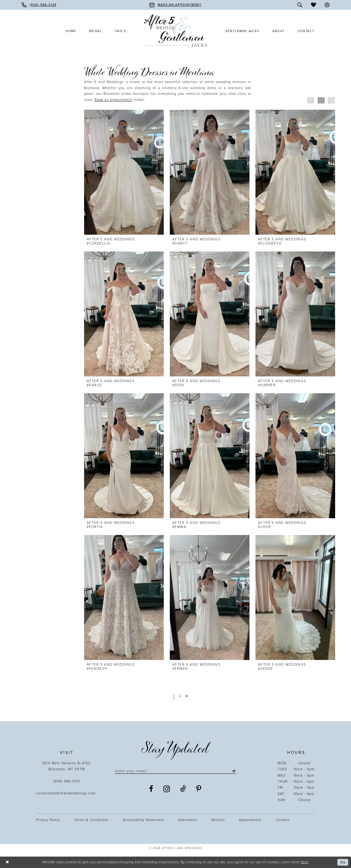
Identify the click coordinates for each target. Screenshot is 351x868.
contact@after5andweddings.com (67, 793)
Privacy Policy (48, 820)
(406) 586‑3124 (67, 781)
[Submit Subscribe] (233, 771)
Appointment (250, 820)
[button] (327, 5)
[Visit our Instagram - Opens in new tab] (167, 789)
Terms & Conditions (91, 820)
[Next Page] (187, 696)
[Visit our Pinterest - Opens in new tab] (199, 789)
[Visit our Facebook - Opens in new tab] (151, 789)
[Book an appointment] (175, 5)
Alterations (188, 820)
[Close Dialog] (7, 862)
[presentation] (124, 172)
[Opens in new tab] (113, 100)
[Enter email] (175, 771)
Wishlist (218, 820)
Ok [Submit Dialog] (343, 862)
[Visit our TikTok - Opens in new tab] (183, 789)
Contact (283, 820)
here (304, 862)
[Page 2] (180, 696)
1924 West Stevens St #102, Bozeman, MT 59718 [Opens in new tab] (67, 766)
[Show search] (300, 5)
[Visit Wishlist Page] (313, 5)
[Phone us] (39, 5)
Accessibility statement (143, 820)
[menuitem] (39, 5)
